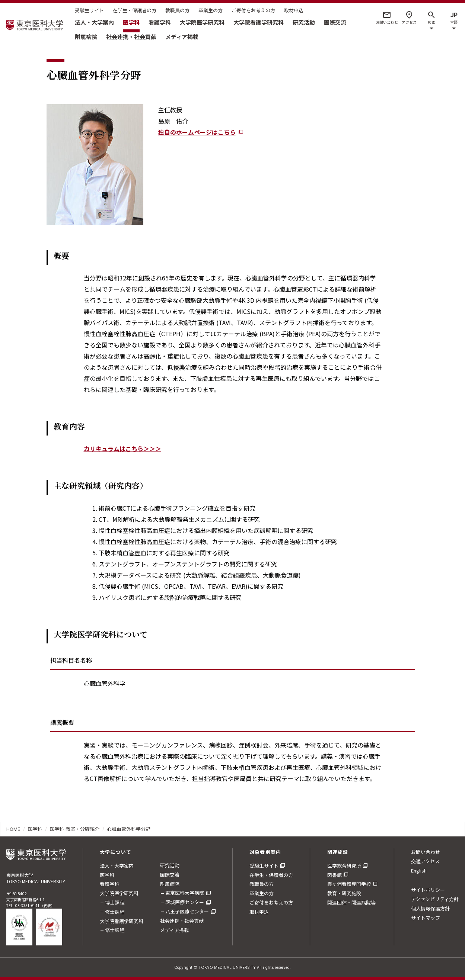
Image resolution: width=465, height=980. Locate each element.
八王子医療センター (187, 911)
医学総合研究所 (344, 866)
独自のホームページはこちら (197, 132)
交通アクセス (425, 861)
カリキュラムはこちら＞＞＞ (122, 449)
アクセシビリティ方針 (435, 899)
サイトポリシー (428, 890)
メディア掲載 (182, 37)
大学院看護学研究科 (259, 22)
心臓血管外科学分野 (129, 829)
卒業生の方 (211, 10)
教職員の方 (177, 10)
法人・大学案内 (94, 22)
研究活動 (304, 22)
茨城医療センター (185, 902)
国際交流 (335, 22)
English (419, 870)
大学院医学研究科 (202, 22)
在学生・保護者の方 (135, 10)
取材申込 (294, 10)
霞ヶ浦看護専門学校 (349, 884)
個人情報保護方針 (430, 908)
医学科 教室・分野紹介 (74, 829)
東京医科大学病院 (185, 893)
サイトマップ (426, 918)
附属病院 (86, 37)
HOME (13, 829)
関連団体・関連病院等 (351, 902)
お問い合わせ (426, 852)
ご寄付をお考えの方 (253, 10)
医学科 (131, 22)
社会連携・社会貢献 (131, 37)
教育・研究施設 (344, 893)
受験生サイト (89, 10)
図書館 (335, 875)
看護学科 (160, 22)
